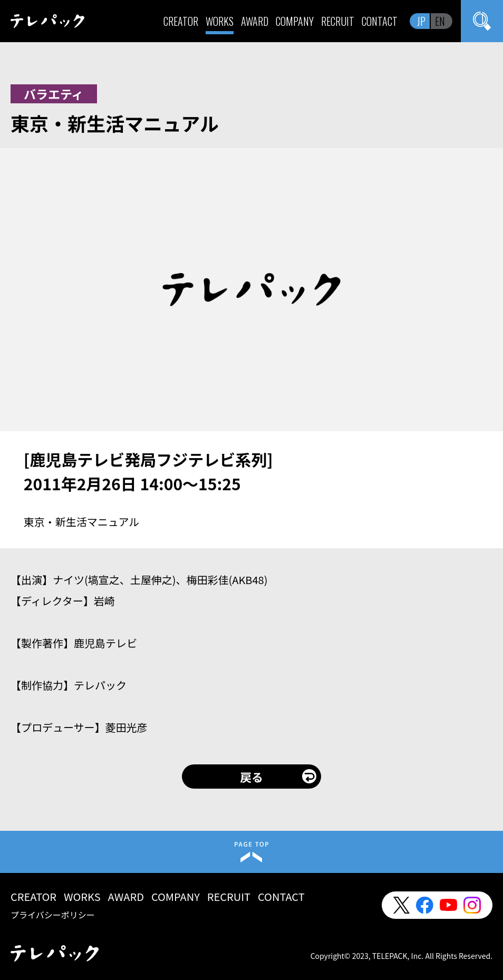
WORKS (220, 21)
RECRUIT (338, 21)
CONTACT (380, 21)
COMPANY (295, 21)
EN (440, 21)
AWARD (255, 21)
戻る (252, 777)
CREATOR (181, 21)
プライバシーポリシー (53, 915)
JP (421, 21)
